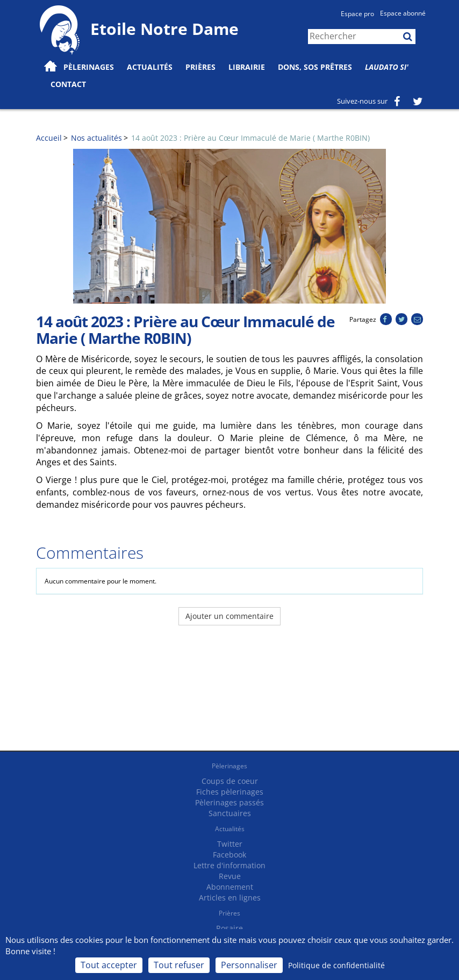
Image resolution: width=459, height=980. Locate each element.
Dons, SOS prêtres (315, 67)
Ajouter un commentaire (230, 616)
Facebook (230, 855)
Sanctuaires (230, 813)
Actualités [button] (150, 67)
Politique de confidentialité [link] (336, 965)
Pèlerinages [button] (89, 67)
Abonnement (230, 887)
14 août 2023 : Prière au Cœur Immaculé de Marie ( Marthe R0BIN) (250, 138)
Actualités (230, 829)
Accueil (49, 138)
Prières (200, 67)
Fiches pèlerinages (230, 792)
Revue (230, 876)
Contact (68, 84)
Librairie (247, 67)
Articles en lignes (230, 898)
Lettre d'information (230, 865)
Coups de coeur (230, 781)
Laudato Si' (387, 67)
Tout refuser (179, 965)
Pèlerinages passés (230, 802)
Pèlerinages (230, 766)
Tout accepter (109, 965)
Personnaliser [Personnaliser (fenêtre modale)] (249, 965)
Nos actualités (96, 138)
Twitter (230, 844)
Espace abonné (403, 13)
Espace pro (357, 14)
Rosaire (230, 928)
